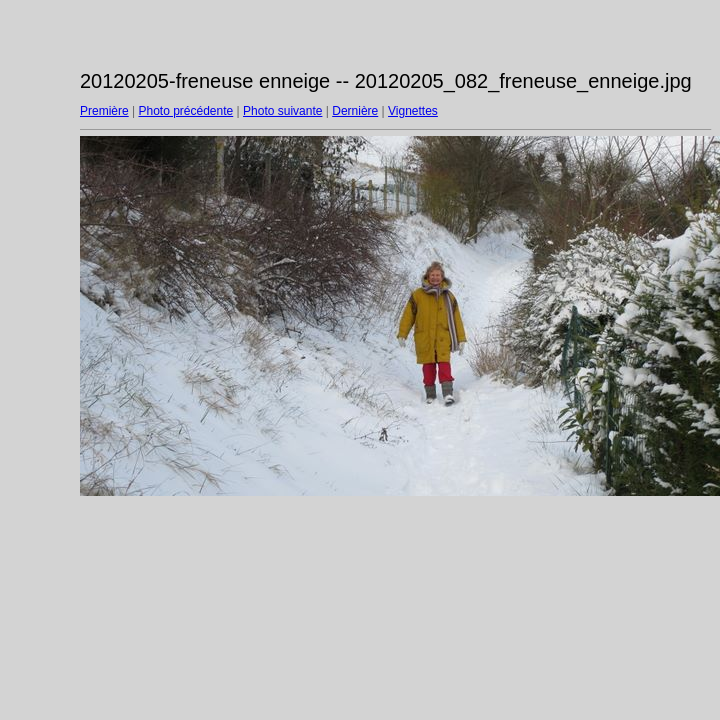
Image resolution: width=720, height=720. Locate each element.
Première (104, 111)
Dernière (355, 111)
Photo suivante (282, 111)
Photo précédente (185, 111)
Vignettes (413, 111)
